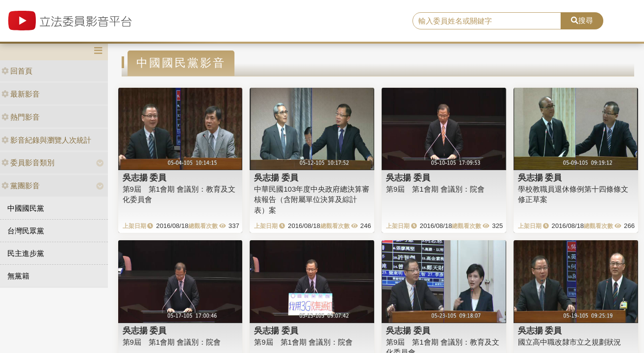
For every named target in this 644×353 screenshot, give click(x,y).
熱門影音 (21, 117)
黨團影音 (21, 186)
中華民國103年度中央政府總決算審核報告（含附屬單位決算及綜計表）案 (312, 200)
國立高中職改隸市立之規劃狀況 (569, 342)
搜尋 (582, 20)
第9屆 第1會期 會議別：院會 (435, 189)
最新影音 (21, 94)
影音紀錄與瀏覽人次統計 (46, 140)
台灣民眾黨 (26, 231)
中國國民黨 (26, 208)
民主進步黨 (26, 253)
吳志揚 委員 (145, 177)
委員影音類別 (28, 163)
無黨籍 (18, 276)
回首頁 (17, 71)
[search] (487, 21)
